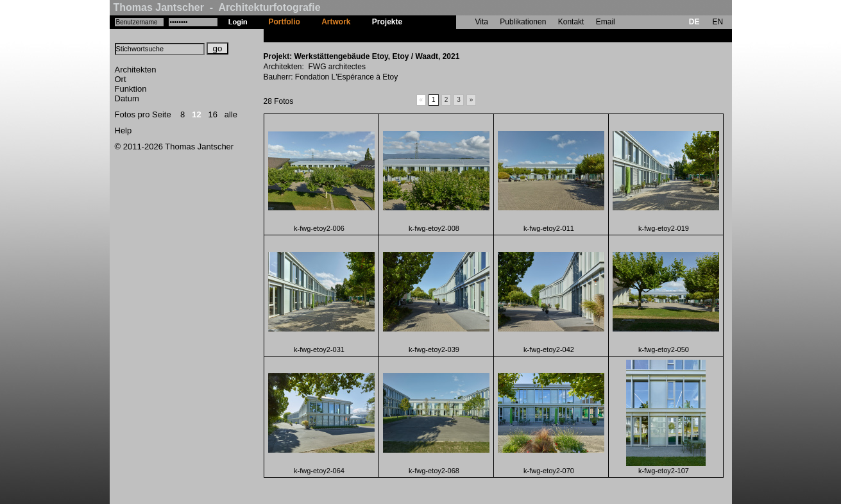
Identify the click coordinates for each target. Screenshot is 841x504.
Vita (482, 22)
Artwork (336, 22)
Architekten (136, 70)
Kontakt (571, 22)
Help (123, 130)
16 (213, 114)
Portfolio (285, 22)
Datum (127, 98)
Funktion (131, 89)
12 (196, 114)
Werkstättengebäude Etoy (460, 35)
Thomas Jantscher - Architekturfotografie (217, 7)
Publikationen (523, 22)
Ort (121, 79)
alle (231, 114)
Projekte (387, 22)
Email (606, 22)
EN (718, 22)
